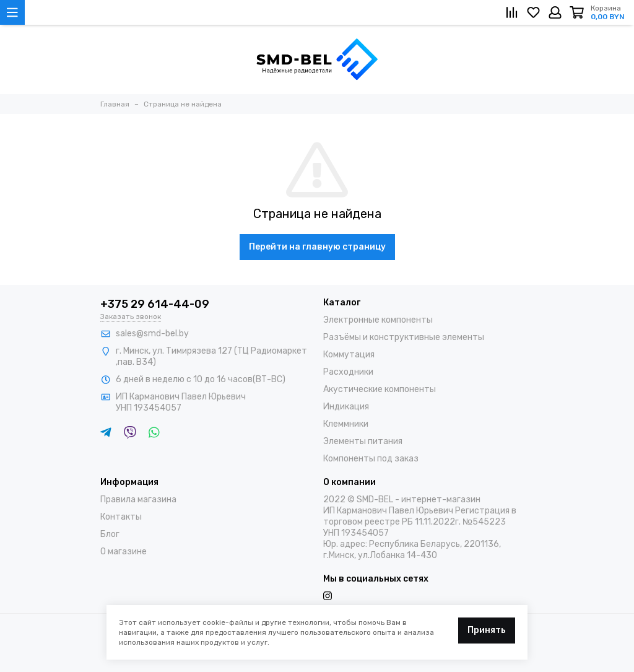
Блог (110, 534)
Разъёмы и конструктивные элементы (404, 337)
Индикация (346, 407)
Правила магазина (138, 500)
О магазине (124, 552)
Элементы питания (363, 441)
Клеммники (346, 424)
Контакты (121, 517)
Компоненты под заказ (371, 459)
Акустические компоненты (380, 389)
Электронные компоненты (378, 320)
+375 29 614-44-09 (155, 304)
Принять (487, 630)
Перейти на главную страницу (317, 247)
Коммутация (349, 355)
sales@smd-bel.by (152, 334)
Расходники (348, 372)
